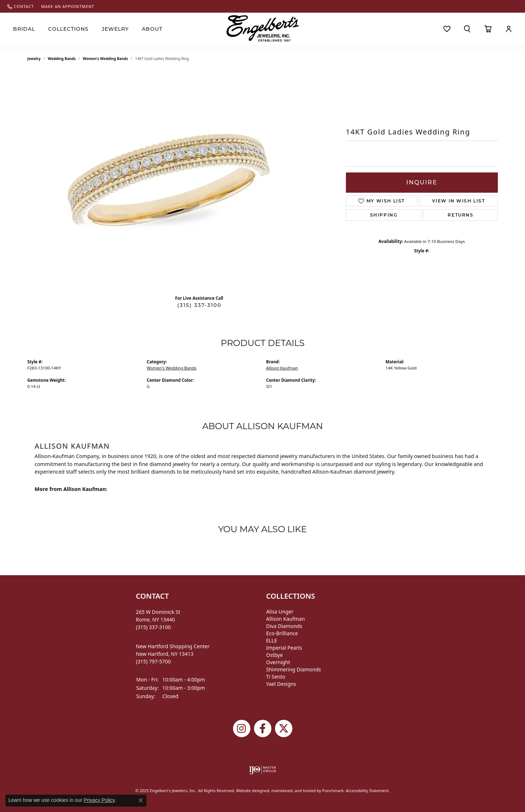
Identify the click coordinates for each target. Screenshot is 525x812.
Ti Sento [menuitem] (276, 677)
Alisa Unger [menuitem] (280, 612)
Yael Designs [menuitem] (281, 684)
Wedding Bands (62, 59)
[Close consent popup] (141, 800)
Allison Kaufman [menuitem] (286, 619)
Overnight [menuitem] (278, 662)
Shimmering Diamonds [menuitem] (294, 669)
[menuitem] (262, 770)
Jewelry (115, 29)
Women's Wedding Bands (105, 59)
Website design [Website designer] (250, 790)
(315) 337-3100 (199, 305)
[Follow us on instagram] (242, 728)
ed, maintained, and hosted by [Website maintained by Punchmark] (293, 790)
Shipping (384, 215)
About (152, 29)
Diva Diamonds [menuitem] (284, 626)
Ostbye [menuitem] (275, 655)
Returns (460, 215)
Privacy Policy (99, 800)
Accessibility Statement (367, 790)
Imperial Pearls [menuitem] (284, 648)
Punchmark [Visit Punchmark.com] (333, 790)
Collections (68, 29)
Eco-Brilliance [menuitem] (282, 633)
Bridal (24, 29)
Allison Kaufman (282, 368)
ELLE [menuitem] (272, 640)
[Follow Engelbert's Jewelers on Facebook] (263, 728)
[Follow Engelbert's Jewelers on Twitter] (284, 728)
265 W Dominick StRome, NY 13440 (158, 619)
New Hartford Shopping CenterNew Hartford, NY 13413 (173, 654)
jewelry (34, 59)
